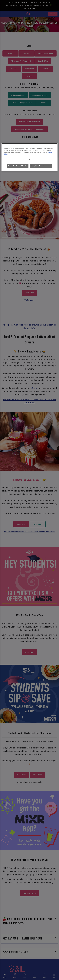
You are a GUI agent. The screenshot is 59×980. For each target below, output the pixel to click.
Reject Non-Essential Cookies (18, 166)
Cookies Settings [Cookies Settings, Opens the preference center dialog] (29, 160)
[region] (30, 157)
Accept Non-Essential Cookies (41, 166)
